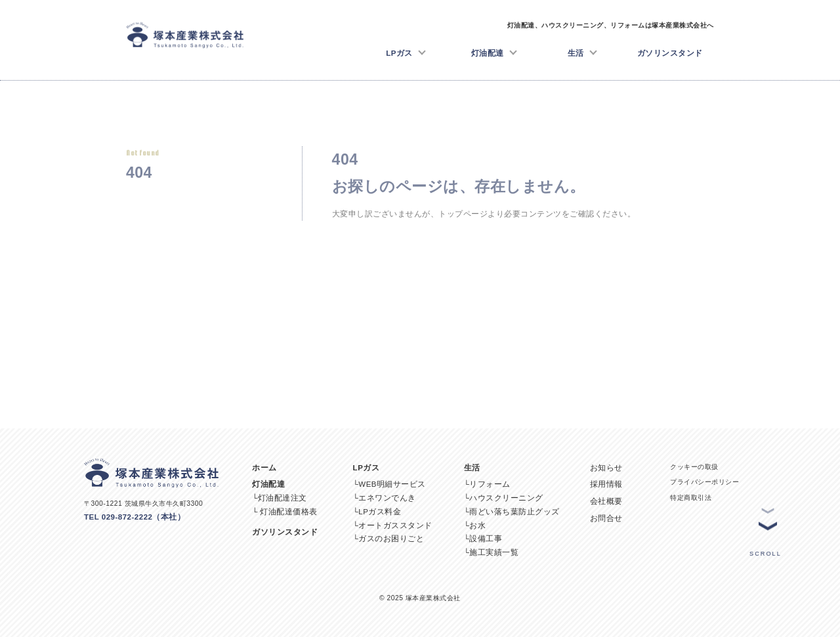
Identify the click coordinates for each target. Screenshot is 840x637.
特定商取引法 (691, 498)
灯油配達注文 (283, 498)
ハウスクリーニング (506, 498)
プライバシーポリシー (704, 482)
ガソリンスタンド (670, 53)
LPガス (406, 52)
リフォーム (490, 484)
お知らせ (606, 468)
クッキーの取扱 (694, 467)
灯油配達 (494, 52)
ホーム (264, 468)
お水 (477, 525)
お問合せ (606, 518)
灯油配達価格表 (289, 512)
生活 (582, 52)
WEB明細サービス (392, 484)
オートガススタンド (395, 525)
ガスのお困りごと (391, 539)
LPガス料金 (380, 512)
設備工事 (486, 539)
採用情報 (606, 484)
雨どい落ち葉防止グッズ (514, 512)
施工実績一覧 (494, 552)
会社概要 (606, 501)
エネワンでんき (387, 498)
